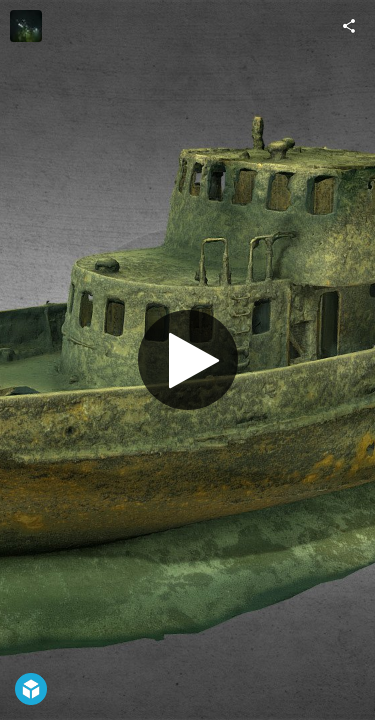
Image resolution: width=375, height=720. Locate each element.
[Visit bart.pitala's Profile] (26, 26)
